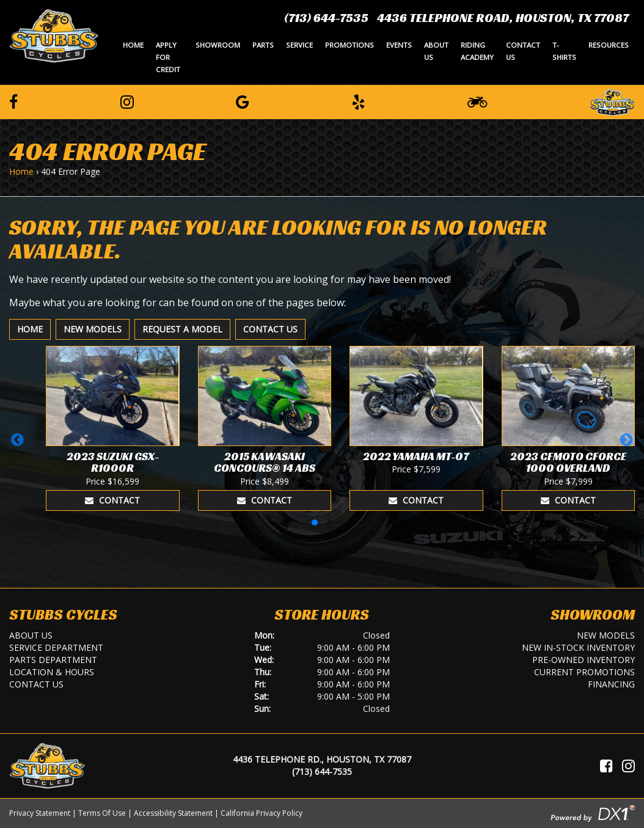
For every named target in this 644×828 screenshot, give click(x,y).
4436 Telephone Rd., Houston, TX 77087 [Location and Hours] (322, 759)
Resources (609, 45)
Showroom (218, 45)
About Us (436, 51)
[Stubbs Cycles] (54, 35)
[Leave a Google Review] (243, 101)
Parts (263, 45)
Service (299, 45)
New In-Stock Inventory (578, 647)
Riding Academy (477, 51)
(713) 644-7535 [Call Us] (322, 771)
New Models (93, 329)
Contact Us (523, 51)
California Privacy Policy (262, 813)
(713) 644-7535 (326, 18)
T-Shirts (564, 51)
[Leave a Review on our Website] (612, 100)
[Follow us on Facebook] (13, 101)
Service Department (56, 647)
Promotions (349, 45)
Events (399, 45)
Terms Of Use (102, 813)
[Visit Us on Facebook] (606, 766)
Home (133, 45)
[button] (17, 439)
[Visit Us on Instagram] (628, 766)
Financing (611, 684)
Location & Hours (52, 672)
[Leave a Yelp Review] (359, 101)
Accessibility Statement (173, 813)
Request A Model (182, 329)
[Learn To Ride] (477, 101)
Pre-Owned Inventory (584, 660)
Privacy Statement (40, 813)
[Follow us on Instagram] (127, 101)
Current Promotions (584, 672)
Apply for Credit (168, 57)
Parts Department (53, 660)
